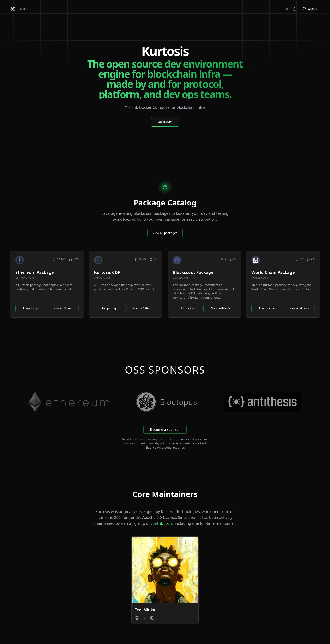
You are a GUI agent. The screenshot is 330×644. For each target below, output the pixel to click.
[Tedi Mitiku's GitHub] (137, 618)
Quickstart (165, 122)
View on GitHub (63, 308)
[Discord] (295, 9)
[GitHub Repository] (310, 9)
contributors (162, 523)
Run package (31, 308)
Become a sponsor (165, 429)
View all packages (165, 233)
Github (310, 9)
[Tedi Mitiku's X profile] (145, 618)
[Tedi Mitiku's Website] (152, 618)
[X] (287, 9)
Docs (24, 9)
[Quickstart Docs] (165, 122)
